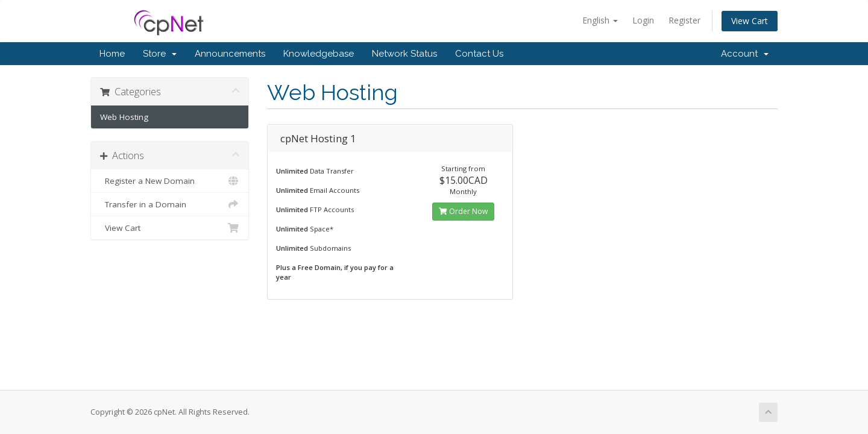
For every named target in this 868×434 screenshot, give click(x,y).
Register (684, 20)
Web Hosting (124, 117)
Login (643, 20)
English (600, 20)
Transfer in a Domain (170, 204)
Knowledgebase (319, 54)
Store (160, 54)
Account (745, 54)
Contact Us (479, 54)
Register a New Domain (170, 181)
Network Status (404, 54)
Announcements (230, 54)
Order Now (463, 211)
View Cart (750, 21)
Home (112, 54)
